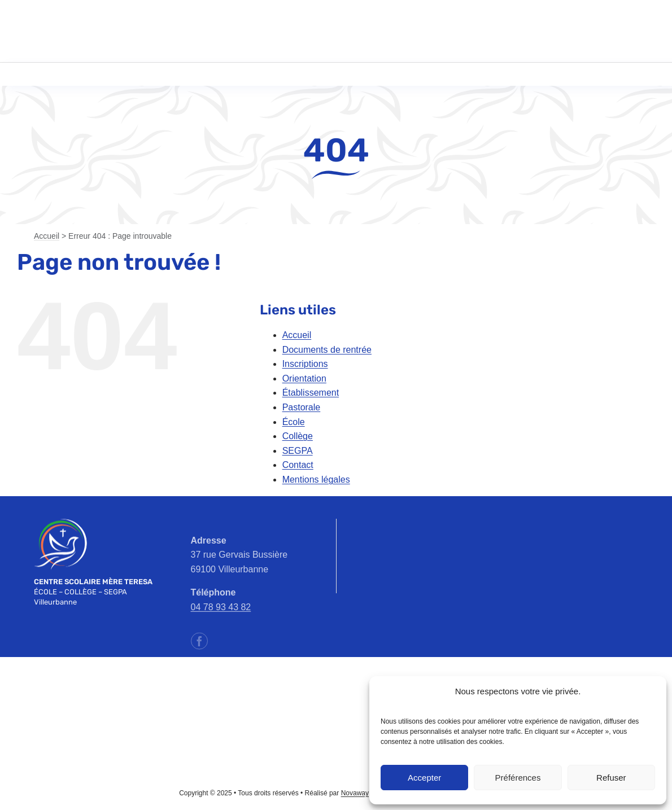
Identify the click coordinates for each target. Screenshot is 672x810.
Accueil (47, 236)
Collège (298, 436)
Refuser (611, 778)
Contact (298, 465)
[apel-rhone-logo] (211, 696)
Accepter (424, 778)
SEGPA (298, 451)
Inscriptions (305, 364)
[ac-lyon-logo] (336, 684)
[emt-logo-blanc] (60, 523)
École (294, 422)
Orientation (304, 378)
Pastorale (302, 407)
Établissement (311, 393)
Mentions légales (316, 480)
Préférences (518, 778)
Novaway (355, 793)
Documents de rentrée (327, 350)
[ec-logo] (85, 708)
